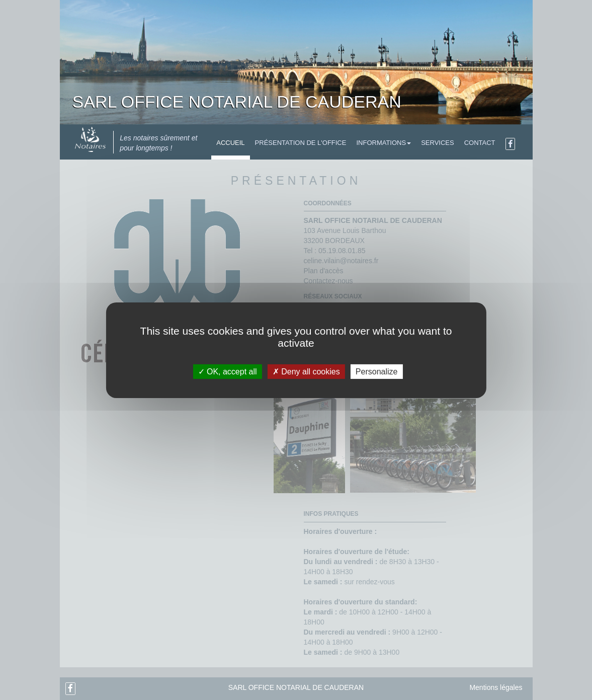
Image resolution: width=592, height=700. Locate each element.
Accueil (230, 143)
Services (438, 143)
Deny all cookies (306, 371)
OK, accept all (228, 371)
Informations (384, 143)
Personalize (377, 371)
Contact (480, 143)
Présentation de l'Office (301, 143)
